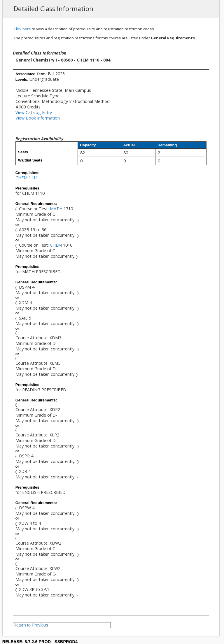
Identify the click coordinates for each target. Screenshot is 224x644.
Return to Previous (31, 625)
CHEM (56, 245)
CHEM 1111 (27, 178)
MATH (56, 209)
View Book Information (38, 118)
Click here (22, 29)
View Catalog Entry (34, 112)
